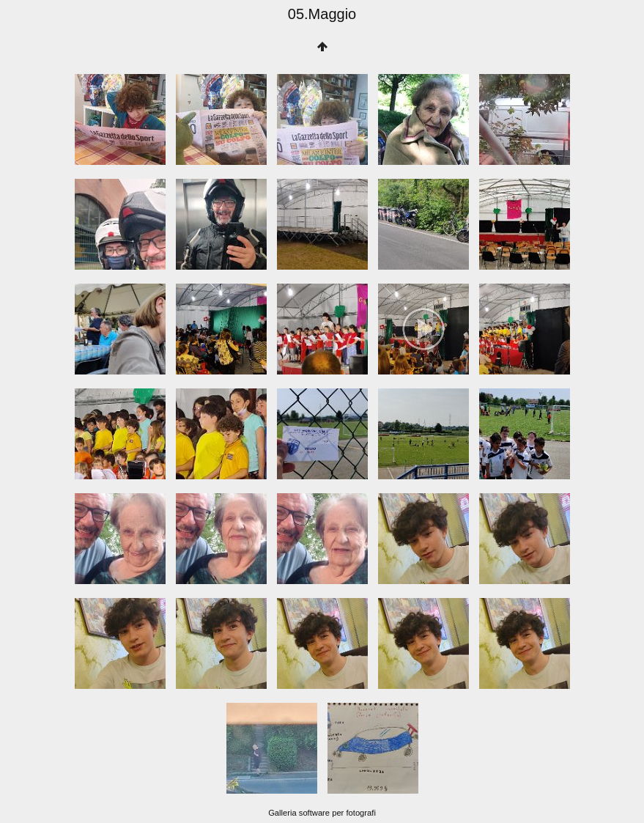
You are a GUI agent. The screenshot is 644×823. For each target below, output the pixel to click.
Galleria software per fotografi (322, 813)
